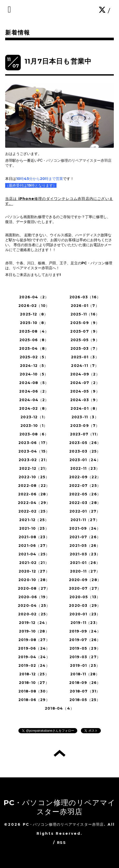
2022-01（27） (85, 511)
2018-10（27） (34, 683)
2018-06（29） (34, 700)
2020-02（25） (34, 614)
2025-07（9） (85, 331)
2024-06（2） (34, 391)
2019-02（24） (34, 665)
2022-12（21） (34, 468)
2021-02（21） (34, 563)
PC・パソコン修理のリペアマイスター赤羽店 (60, 807)
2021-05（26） (85, 546)
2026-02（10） (34, 306)
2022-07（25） (85, 486)
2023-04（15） (34, 451)
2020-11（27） (85, 571)
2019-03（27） (85, 657)
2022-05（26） (85, 494)
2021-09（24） (85, 528)
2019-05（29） (85, 648)
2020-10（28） (34, 580)
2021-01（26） (85, 563)
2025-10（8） (34, 323)
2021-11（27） (85, 520)
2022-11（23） (85, 468)
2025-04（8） (34, 348)
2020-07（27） (85, 588)
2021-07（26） (85, 537)
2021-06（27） (34, 546)
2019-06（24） (34, 648)
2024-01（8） (85, 408)
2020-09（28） (85, 580)
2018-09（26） (85, 683)
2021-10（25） (34, 528)
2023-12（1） (34, 417)
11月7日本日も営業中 (58, 61)
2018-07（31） (85, 691)
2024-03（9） (85, 400)
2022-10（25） (34, 477)
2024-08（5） (34, 383)
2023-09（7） (85, 426)
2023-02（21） (34, 460)
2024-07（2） (85, 383)
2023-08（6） (34, 434)
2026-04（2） (34, 297)
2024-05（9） (85, 391)
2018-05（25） (85, 700)
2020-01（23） (85, 614)
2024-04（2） (34, 400)
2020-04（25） (34, 605)
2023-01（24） (85, 460)
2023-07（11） (85, 434)
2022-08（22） (34, 486)
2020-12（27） (34, 571)
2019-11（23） (85, 623)
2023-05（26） (85, 443)
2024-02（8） (34, 408)
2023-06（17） (34, 443)
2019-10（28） (34, 631)
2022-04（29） (34, 503)
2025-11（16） (85, 314)
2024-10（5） (34, 374)
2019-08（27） (34, 640)
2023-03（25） (85, 451)
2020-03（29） (85, 605)
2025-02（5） (34, 357)
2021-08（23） (34, 537)
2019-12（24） (34, 623)
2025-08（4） (34, 331)
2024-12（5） (34, 366)
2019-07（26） (85, 640)
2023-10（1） (34, 426)
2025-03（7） (85, 348)
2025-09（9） (85, 323)
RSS (61, 843)
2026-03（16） (85, 297)
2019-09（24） (85, 631)
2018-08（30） (34, 691)
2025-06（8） (34, 340)
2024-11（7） (85, 366)
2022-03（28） (85, 503)
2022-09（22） (85, 477)
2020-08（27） (34, 588)
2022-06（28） (34, 494)
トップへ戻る (59, 753)
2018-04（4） (59, 708)
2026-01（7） (85, 306)
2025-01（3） (85, 357)
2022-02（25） (34, 511)
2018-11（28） (85, 674)
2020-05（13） (85, 597)
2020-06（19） (34, 597)
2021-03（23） (85, 554)
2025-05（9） (85, 340)
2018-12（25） (34, 674)
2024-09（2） (85, 374)
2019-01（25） (85, 665)
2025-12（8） (34, 314)
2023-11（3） (85, 417)
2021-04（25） (34, 554)
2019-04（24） (34, 657)
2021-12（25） (34, 520)
